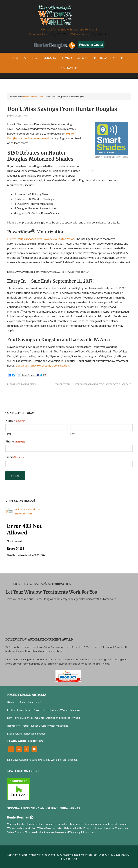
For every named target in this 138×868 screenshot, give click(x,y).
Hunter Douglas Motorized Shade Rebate (94, 384)
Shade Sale (125, 384)
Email (15, 457)
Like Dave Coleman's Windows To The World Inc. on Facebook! (43, 760)
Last (73, 434)
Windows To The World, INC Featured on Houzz (27, 511)
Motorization (29, 384)
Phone (15, 442)
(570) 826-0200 (58, 34)
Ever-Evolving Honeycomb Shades (26, 734)
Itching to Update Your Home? (24, 702)
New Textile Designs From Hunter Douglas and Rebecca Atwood (44, 718)
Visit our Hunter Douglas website (26, 824)
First (8, 434)
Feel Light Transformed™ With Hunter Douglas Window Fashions (44, 710)
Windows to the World (69, 15)
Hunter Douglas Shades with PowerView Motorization (41, 239)
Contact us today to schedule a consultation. (43, 365)
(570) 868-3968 (99, 34)
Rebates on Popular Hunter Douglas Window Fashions (38, 726)
